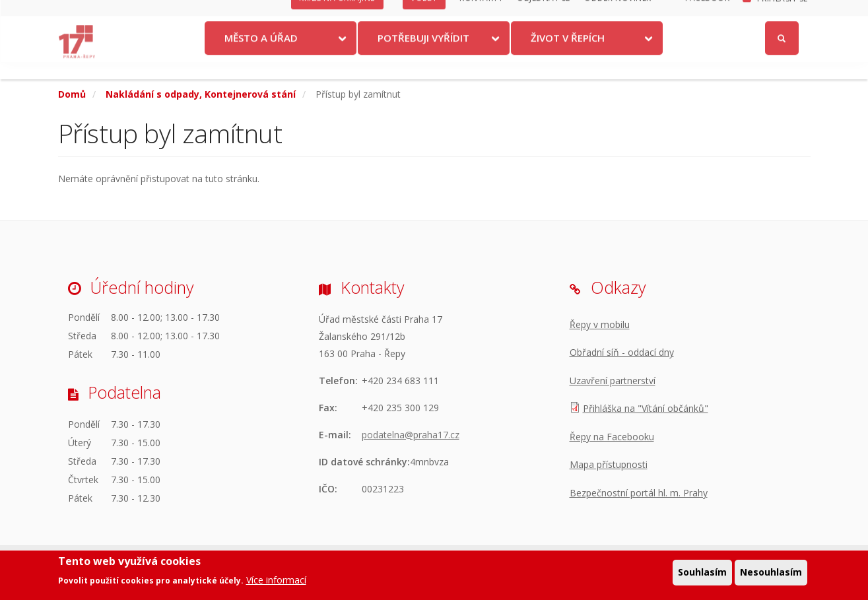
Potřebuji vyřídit (423, 55)
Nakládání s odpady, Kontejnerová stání (201, 94)
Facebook (707, 15)
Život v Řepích (568, 55)
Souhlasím (702, 572)
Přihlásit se (783, 16)
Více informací (276, 580)
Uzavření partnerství (613, 381)
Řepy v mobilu (600, 324)
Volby (424, 15)
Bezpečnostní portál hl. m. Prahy (639, 493)
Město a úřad (261, 55)
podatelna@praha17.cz (411, 435)
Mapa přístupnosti (609, 464)
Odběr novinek (618, 15)
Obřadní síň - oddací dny (622, 352)
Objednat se (544, 15)
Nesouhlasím (771, 572)
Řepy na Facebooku (612, 437)
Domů (72, 94)
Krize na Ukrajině (337, 15)
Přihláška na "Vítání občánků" (646, 408)
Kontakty (481, 15)
